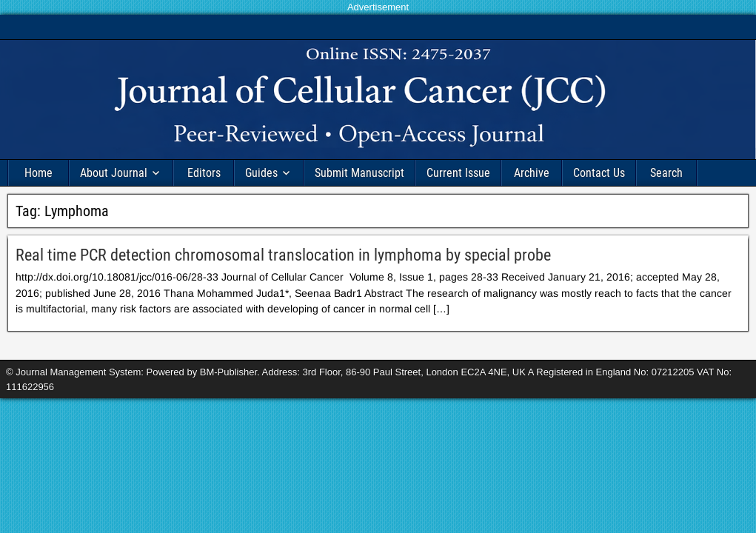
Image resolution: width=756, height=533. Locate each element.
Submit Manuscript (359, 173)
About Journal (114, 173)
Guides (261, 173)
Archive (532, 173)
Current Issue (458, 173)
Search (666, 173)
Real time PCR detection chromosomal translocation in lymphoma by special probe (283, 255)
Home (39, 173)
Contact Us (599, 173)
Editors (204, 173)
